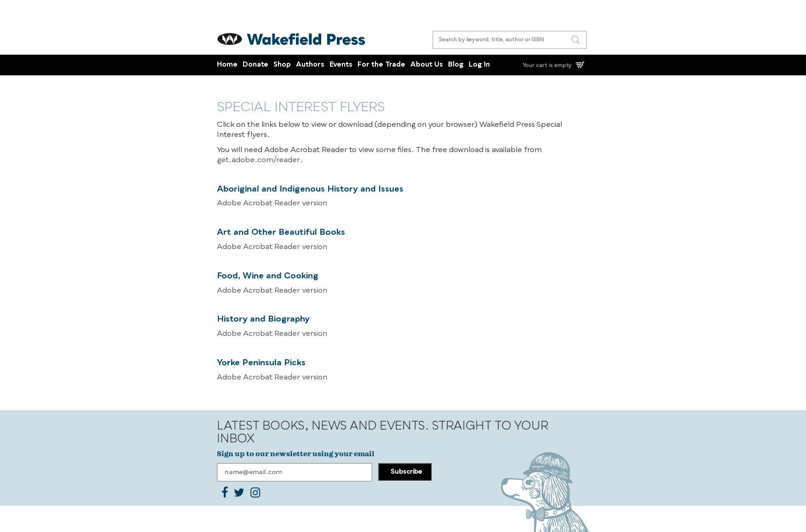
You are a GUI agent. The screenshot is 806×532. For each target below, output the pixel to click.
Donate (255, 65)
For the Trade (381, 65)
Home (227, 65)
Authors (310, 65)
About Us (427, 65)
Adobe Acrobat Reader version (272, 204)
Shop (282, 65)
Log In (479, 65)
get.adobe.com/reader (258, 160)
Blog (456, 65)
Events (341, 65)
